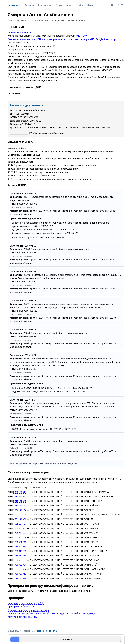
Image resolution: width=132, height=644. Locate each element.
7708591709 (20, 556)
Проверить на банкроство (21, 601)
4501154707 (20, 522)
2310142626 (20, 500)
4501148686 (20, 518)
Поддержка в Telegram (47, 625)
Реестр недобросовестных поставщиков (29, 604)
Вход (120, 4)
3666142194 (20, 509)
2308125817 (20, 492)
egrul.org (15, 5)
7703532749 (20, 539)
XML (78, 36)
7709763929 (20, 573)
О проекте (29, 5)
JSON (85, 36)
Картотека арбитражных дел (23, 611)
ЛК (113, 5)
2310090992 (20, 496)
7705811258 (20, 547)
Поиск (59, 5)
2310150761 (20, 505)
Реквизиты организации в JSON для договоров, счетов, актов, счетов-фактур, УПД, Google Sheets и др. (62, 39)
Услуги (69, 5)
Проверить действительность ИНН (26, 598)
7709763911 (20, 569)
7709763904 (20, 565)
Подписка (92, 5)
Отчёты (80, 5)
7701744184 (20, 530)
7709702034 (20, 560)
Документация (45, 5)
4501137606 (20, 513)
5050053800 (20, 526)
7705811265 (20, 552)
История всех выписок (19, 32)
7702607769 (20, 535)
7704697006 (20, 543)
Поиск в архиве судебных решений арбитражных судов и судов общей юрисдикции (52, 608)
